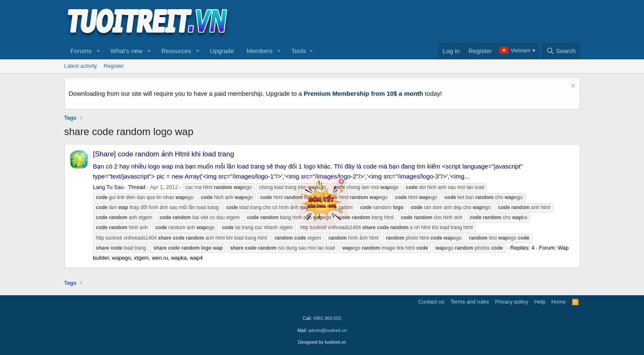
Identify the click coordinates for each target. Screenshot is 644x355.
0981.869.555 (327, 318)
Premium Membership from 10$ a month (363, 93)
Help (540, 302)
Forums (81, 51)
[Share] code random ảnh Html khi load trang (164, 154)
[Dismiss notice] (572, 87)
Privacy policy (511, 302)
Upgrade (222, 51)
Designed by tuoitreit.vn (322, 342)
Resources (176, 51)
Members (260, 51)
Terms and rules (469, 302)
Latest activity (81, 66)
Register (114, 66)
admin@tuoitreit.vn (327, 330)
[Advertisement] (428, 21)
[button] (98, 51)
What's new (126, 51)
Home (559, 302)
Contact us (431, 302)
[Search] (561, 51)
